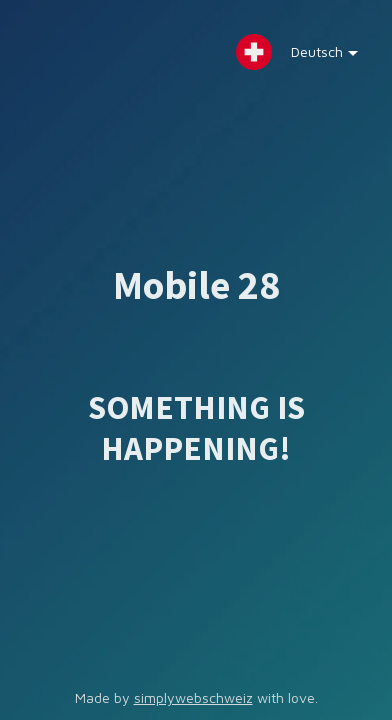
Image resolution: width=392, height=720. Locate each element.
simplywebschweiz (193, 697)
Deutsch (310, 56)
